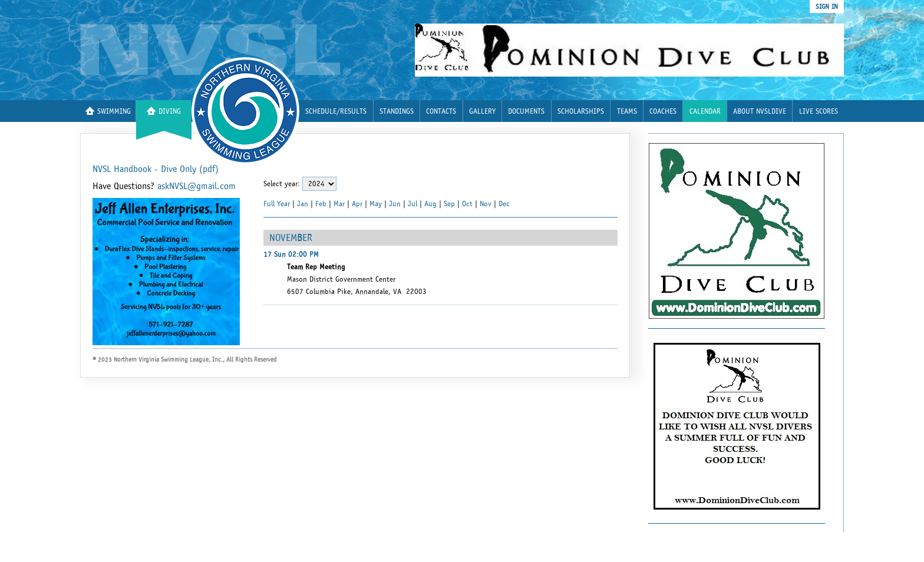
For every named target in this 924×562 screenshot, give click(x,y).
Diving (164, 111)
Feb (321, 204)
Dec (504, 204)
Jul (412, 204)
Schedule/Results (336, 112)
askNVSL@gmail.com (197, 186)
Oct (467, 204)
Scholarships (581, 112)
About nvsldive (760, 112)
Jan (303, 204)
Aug (430, 204)
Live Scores (819, 112)
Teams (627, 112)
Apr (357, 204)
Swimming (108, 111)
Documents (526, 112)
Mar (339, 204)
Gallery (482, 112)
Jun (395, 204)
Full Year (277, 204)
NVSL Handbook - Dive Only (156, 169)
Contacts (441, 112)
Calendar (705, 112)
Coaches (663, 112)
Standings (397, 112)
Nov (486, 204)
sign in (827, 6)
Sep (449, 204)
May (376, 204)
